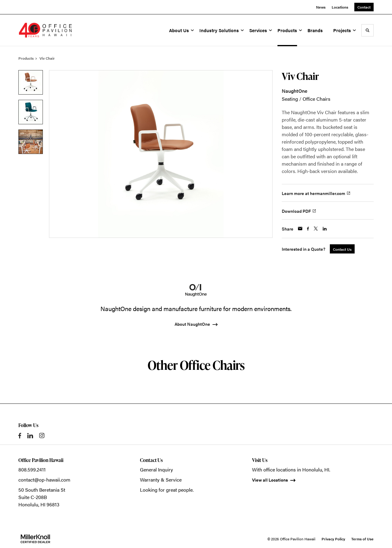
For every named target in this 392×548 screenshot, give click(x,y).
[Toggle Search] (367, 30)
